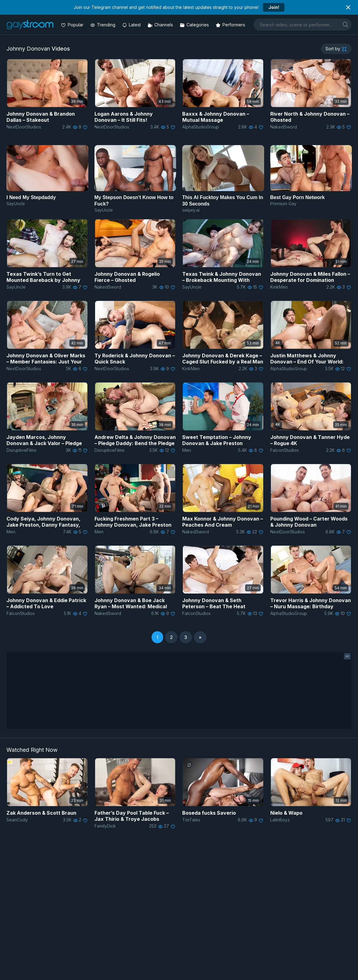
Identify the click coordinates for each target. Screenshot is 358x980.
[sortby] (336, 49)
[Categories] (195, 25)
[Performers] (231, 25)
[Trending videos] (103, 25)
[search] (345, 24)
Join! (274, 7)
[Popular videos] (73, 25)
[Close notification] (348, 7)
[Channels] (161, 25)
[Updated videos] (132, 25)
